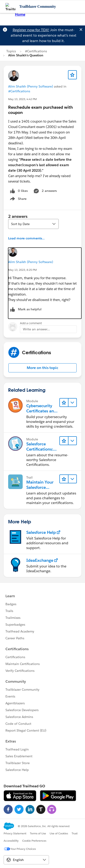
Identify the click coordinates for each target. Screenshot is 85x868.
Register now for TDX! (31, 30)
